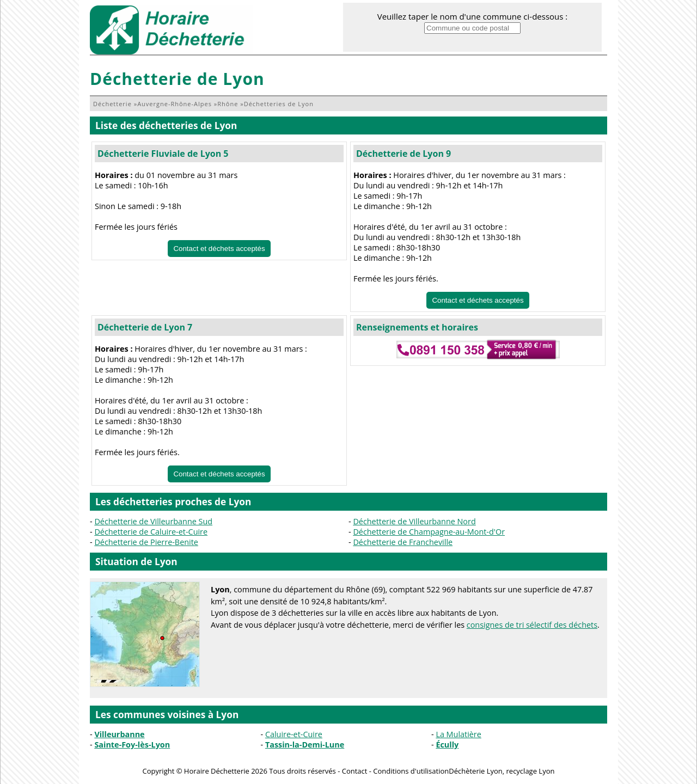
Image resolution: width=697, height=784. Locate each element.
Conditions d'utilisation (411, 771)
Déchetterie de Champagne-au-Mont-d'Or (429, 532)
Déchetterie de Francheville (403, 542)
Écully (447, 745)
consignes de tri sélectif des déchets (532, 625)
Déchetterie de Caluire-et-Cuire (151, 532)
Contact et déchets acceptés (219, 249)
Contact (355, 771)
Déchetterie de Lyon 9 (403, 154)
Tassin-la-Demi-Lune (305, 745)
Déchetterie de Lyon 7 (145, 327)
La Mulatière (458, 734)
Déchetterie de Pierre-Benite (146, 542)
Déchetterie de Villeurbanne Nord (414, 521)
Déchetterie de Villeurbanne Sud (153, 521)
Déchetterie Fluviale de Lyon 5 (163, 154)
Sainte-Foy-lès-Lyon (132, 745)
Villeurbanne (119, 734)
